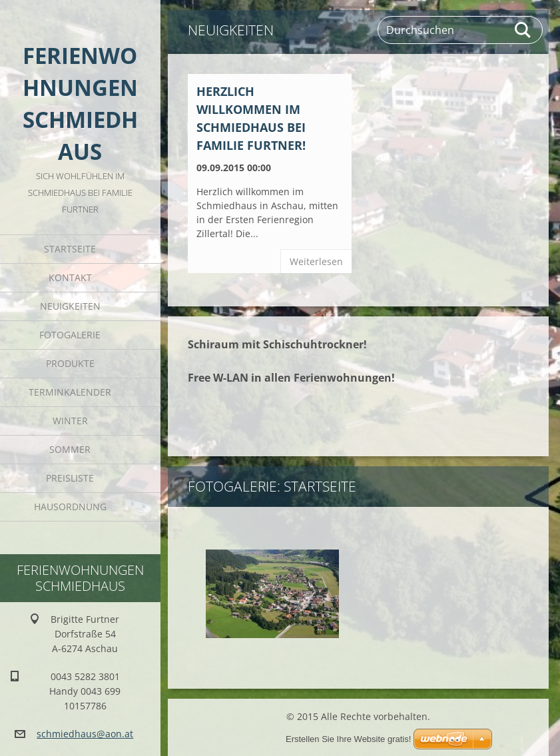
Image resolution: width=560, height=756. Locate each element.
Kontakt (70, 277)
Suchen (523, 30)
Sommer (70, 449)
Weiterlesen (316, 261)
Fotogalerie (70, 335)
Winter (70, 421)
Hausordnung (70, 507)
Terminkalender (70, 392)
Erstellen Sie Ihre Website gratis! (348, 739)
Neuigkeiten (70, 306)
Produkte (70, 363)
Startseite (70, 249)
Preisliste (70, 478)
